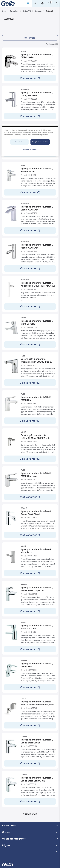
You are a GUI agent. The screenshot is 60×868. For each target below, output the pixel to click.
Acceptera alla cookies (40, 142)
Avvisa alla (19, 142)
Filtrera (30, 38)
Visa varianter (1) (30, 78)
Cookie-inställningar (29, 150)
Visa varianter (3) (30, 192)
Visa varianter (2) (30, 383)
